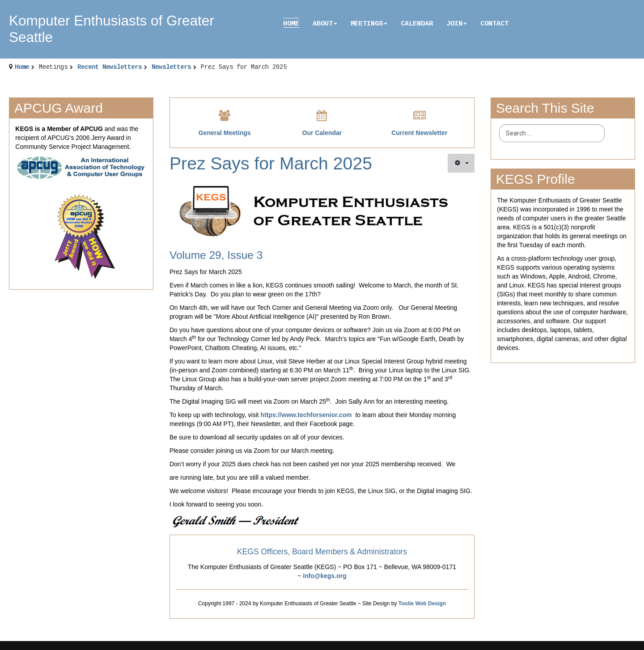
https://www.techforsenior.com (306, 415)
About (325, 24)
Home (291, 24)
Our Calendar (322, 133)
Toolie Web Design (422, 604)
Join (457, 24)
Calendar (417, 24)
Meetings (369, 24)
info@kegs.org (325, 576)
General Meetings (225, 133)
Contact (494, 24)
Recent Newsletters (110, 67)
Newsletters (171, 67)
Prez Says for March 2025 (271, 163)
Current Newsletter (419, 133)
